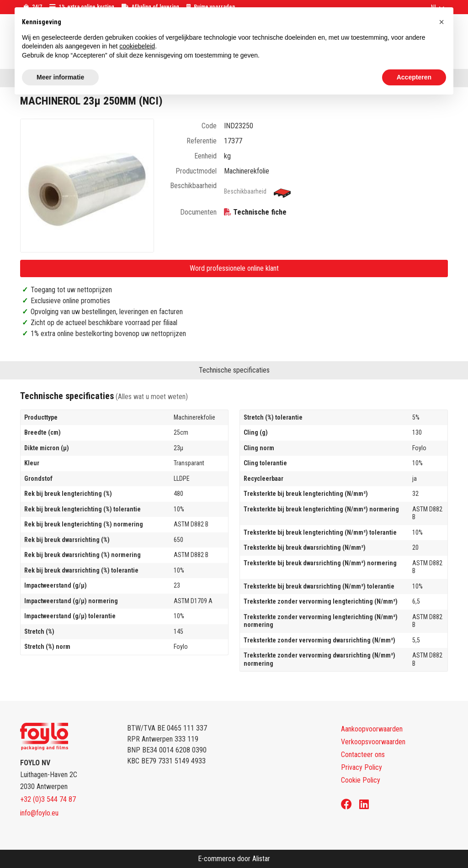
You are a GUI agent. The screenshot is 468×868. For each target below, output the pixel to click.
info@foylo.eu (39, 813)
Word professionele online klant (234, 268)
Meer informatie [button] (60, 77)
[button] (441, 22)
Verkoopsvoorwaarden (373, 742)
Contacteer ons (363, 755)
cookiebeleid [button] (137, 46)
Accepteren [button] (414, 77)
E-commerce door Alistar (234, 859)
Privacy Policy (362, 767)
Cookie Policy (361, 780)
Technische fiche (260, 212)
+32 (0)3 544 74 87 (48, 799)
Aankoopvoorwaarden (372, 729)
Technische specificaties (234, 370)
